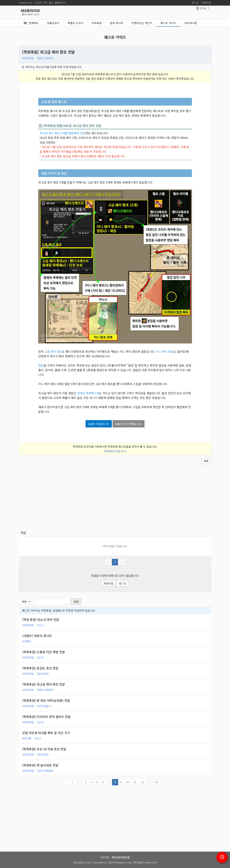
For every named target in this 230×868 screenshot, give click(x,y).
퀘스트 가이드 (168, 23)
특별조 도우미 (76, 23)
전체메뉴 (34, 23)
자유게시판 (191, 23)
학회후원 (97, 23)
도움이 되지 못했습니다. (129, 424)
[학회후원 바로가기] (115, 451)
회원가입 (207, 3)
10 (128, 782)
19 (156, 782)
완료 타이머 (117, 23)
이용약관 (105, 857)
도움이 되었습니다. (99, 424)
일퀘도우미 (53, 23)
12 (142, 782)
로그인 (195, 3)
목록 (206, 461)
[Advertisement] (115, 497)
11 (135, 782)
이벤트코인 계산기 (142, 23)
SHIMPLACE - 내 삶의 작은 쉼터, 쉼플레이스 (43, 3)
